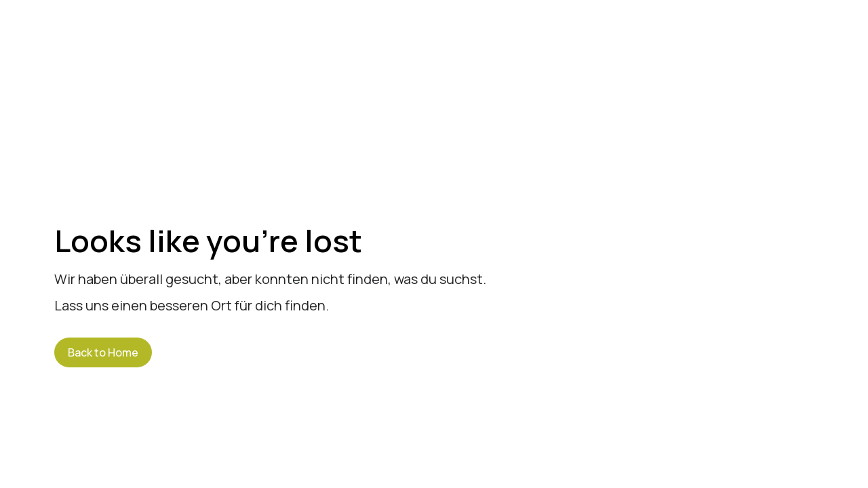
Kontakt (814, 44)
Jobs (675, 44)
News (612, 44)
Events (741, 44)
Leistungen (533, 44)
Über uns (446, 44)
